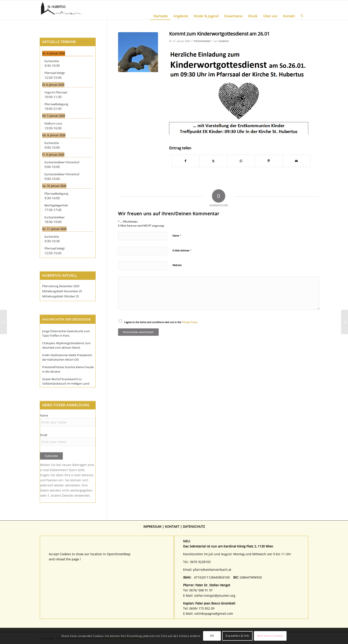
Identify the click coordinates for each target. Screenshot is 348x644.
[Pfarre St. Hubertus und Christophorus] (61, 10)
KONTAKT (172, 526)
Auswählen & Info (237, 636)
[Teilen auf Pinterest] (269, 161)
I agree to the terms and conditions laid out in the (161, 322)
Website (177, 265)
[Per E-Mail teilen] (297, 161)
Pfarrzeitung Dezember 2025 (61, 286)
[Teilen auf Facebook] (185, 161)
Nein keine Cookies (270, 636)
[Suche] (302, 10)
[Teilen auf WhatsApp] (241, 161)
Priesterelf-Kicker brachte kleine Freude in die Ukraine (68, 369)
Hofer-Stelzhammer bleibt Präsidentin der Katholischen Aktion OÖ (67, 357)
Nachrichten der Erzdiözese (66, 319)
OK (212, 636)
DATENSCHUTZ (194, 526)
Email (43, 435)
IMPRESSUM (152, 526)
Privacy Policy (190, 322)
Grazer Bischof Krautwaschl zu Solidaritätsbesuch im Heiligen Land (66, 381)
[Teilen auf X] (213, 161)
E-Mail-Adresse (182, 250)
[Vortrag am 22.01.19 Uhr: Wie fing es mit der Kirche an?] (3, 322)
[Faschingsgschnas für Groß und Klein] (345, 322)
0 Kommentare (202, 41)
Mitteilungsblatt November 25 (62, 291)
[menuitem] (160, 10)
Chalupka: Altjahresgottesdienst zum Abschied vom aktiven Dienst (66, 345)
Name (177, 235)
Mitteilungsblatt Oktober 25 (60, 296)
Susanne (224, 41)
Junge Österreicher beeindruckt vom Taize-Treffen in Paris (66, 333)
